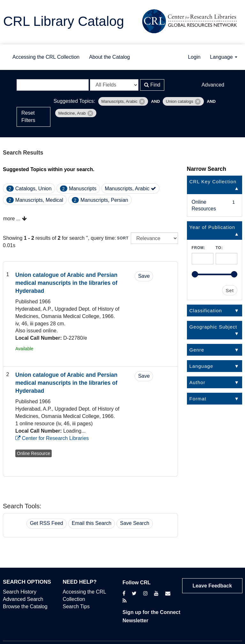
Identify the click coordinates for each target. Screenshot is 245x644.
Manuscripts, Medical (39, 200)
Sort (123, 238)
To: (219, 248)
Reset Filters (28, 117)
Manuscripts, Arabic (130, 189)
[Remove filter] (142, 102)
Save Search (135, 523)
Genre (197, 350)
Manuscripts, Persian (104, 200)
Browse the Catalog (25, 606)
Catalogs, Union (33, 189)
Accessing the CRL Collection (46, 57)
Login (194, 57)
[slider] (195, 274)
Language (224, 57)
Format (198, 399)
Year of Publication (212, 227)
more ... (15, 219)
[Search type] (114, 85)
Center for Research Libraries (52, 438)
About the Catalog (109, 57)
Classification (206, 311)
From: (199, 248)
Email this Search (92, 523)
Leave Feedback (212, 586)
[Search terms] (53, 85)
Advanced (213, 85)
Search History (20, 592)
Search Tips (76, 606)
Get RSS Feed (47, 523)
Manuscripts (83, 189)
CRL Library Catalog (64, 21)
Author (197, 382)
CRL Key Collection (213, 182)
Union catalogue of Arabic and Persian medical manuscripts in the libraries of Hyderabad (66, 283)
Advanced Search (23, 599)
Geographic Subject (213, 327)
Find (152, 85)
